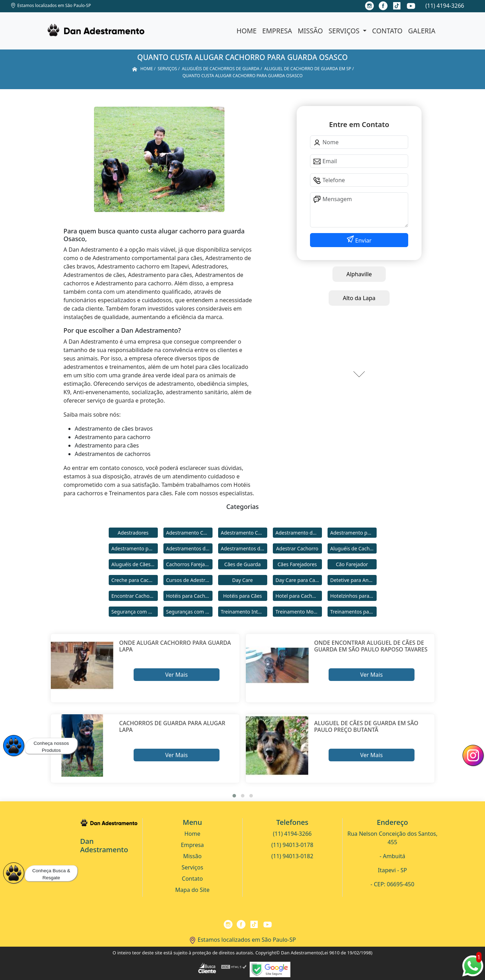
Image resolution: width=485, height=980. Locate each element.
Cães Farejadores (297, 564)
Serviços (345, 31)
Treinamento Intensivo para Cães (244, 612)
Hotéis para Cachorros (189, 596)
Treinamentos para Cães (353, 612)
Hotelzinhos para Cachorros (353, 596)
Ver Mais (176, 675)
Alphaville (359, 274)
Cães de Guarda (243, 564)
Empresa (277, 31)
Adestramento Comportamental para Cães (244, 533)
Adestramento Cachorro (189, 533)
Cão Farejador (352, 564)
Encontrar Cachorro (134, 596)
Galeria (422, 31)
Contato (387, 31)
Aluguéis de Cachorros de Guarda (353, 548)
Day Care (242, 580)
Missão (310, 31)
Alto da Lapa (359, 298)
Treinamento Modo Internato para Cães (299, 612)
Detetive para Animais (353, 580)
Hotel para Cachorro (299, 596)
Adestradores (133, 533)
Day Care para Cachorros (299, 580)
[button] (234, 796)
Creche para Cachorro (135, 580)
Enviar (363, 240)
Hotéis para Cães (242, 596)
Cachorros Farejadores (189, 564)
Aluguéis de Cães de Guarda (135, 564)
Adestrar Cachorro (297, 548)
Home (247, 31)
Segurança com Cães (135, 612)
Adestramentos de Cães (244, 548)
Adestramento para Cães (135, 548)
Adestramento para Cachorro (353, 533)
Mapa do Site (193, 890)
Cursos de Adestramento (189, 580)
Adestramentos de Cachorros (189, 548)
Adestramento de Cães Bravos (299, 533)
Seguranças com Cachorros (189, 612)
